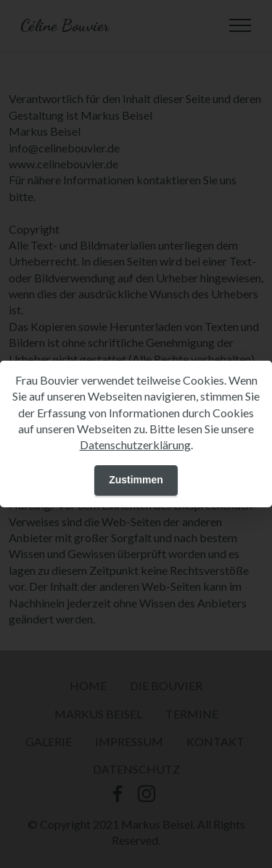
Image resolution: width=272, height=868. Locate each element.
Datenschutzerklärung (135, 445)
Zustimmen (136, 480)
